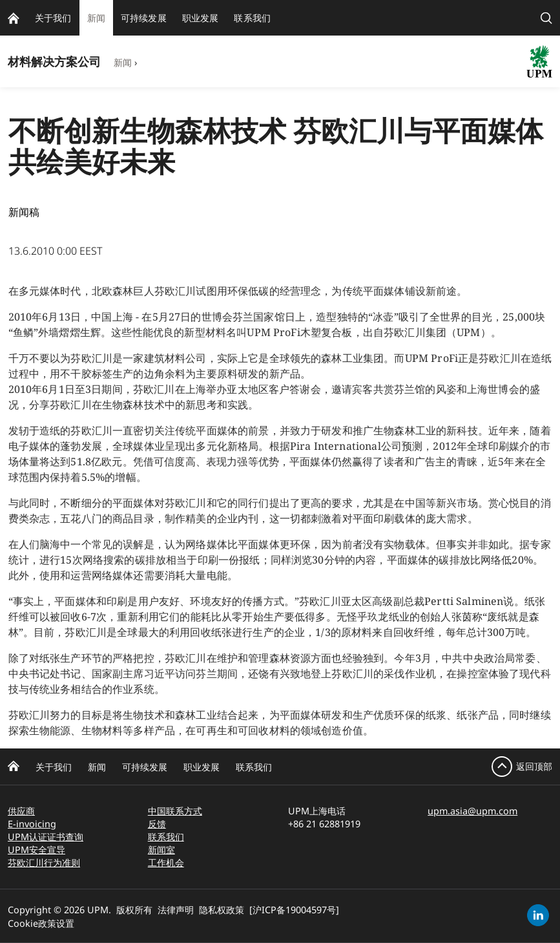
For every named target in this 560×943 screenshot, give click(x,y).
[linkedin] (538, 915)
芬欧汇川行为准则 (44, 863)
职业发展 (202, 767)
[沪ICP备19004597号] (294, 910)
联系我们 (254, 767)
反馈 (157, 824)
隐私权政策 (222, 910)
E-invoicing (32, 824)
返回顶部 (534, 766)
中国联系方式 (175, 811)
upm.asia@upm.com (472, 811)
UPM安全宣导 (36, 850)
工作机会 (166, 863)
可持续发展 (145, 767)
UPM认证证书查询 (46, 837)
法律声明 (176, 910)
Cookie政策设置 (41, 923)
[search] (546, 18)
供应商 (21, 811)
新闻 (123, 62)
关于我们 (54, 767)
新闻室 (161, 850)
